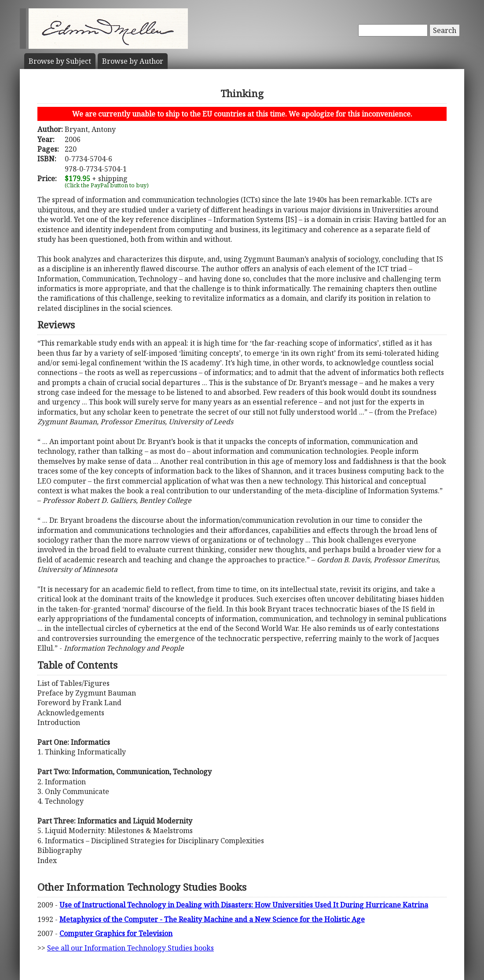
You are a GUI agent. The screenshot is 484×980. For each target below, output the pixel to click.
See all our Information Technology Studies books (130, 948)
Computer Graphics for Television (116, 933)
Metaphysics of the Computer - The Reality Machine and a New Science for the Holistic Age (212, 919)
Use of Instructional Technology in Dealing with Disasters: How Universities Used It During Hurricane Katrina (244, 905)
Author (133, 61)
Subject (60, 61)
